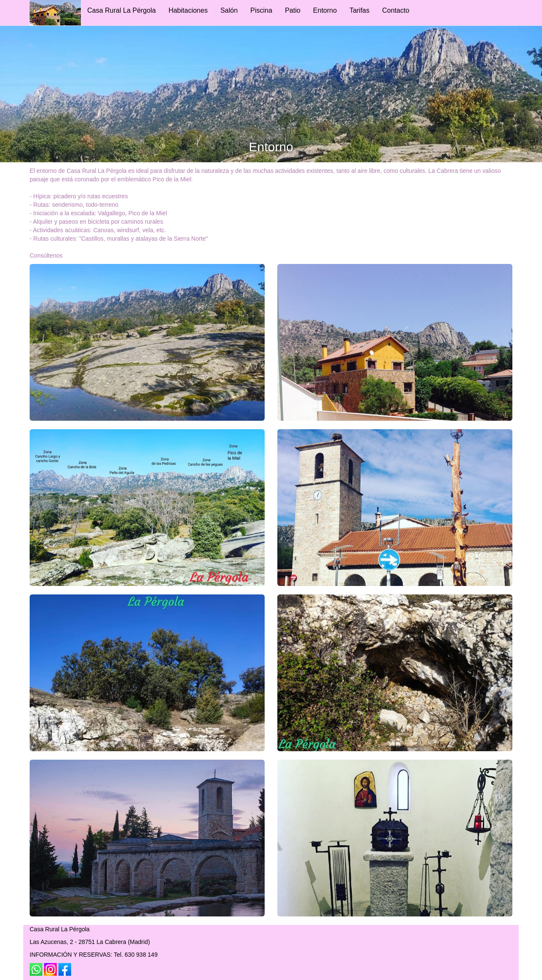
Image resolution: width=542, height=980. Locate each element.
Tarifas (359, 10)
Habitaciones (188, 10)
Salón (229, 10)
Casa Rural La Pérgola (122, 10)
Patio (293, 10)
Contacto (396, 10)
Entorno (325, 10)
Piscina (261, 10)
